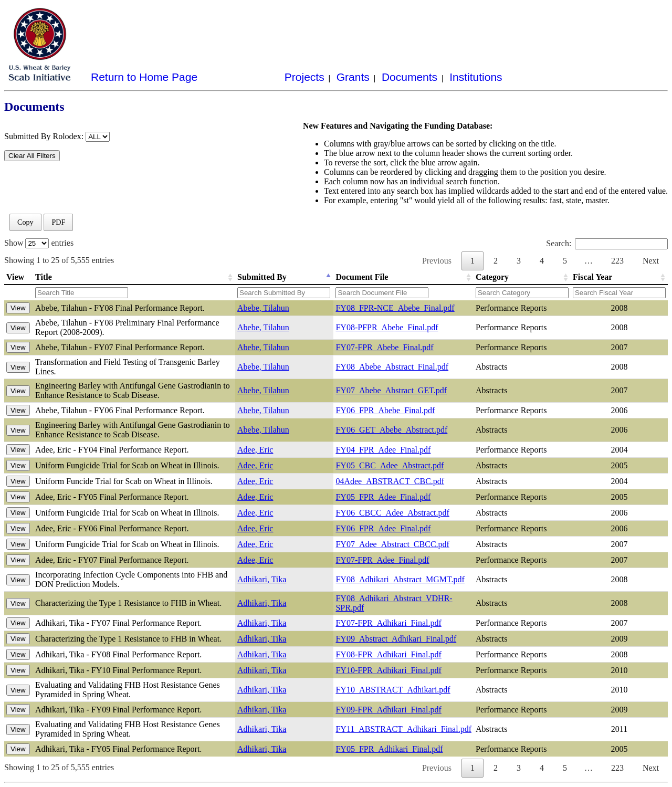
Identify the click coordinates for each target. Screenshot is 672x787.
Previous (437, 261)
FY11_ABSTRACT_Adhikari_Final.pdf (403, 729)
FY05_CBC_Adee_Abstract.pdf (390, 465)
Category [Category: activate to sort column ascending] (492, 277)
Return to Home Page (144, 77)
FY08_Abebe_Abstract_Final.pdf (392, 367)
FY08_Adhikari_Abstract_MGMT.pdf (400, 579)
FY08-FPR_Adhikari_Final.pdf (388, 654)
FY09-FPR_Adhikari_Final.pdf (388, 710)
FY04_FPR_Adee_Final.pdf (383, 450)
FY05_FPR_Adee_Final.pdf (383, 497)
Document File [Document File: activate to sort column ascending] (362, 277)
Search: (607, 243)
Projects (304, 77)
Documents (409, 77)
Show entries (39, 243)
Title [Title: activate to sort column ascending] (44, 277)
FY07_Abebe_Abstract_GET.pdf (391, 390)
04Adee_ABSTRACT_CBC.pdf (390, 481)
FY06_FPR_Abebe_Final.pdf (385, 410)
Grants (353, 77)
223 (617, 261)
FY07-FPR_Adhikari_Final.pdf (388, 623)
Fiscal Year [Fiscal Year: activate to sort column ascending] (592, 277)
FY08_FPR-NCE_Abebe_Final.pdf (395, 308)
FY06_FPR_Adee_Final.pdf (383, 528)
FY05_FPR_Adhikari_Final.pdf (389, 749)
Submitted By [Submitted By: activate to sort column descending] (262, 277)
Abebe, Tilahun (263, 308)
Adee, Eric (255, 450)
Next (651, 261)
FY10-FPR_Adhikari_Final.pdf (388, 670)
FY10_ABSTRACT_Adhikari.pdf (393, 690)
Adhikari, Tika (262, 579)
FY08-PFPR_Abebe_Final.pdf (387, 327)
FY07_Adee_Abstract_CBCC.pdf (392, 544)
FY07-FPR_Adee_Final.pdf (382, 560)
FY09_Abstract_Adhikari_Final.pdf (396, 639)
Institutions (476, 77)
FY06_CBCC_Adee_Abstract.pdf (392, 513)
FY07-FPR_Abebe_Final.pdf (384, 347)
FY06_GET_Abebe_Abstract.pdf (391, 430)
